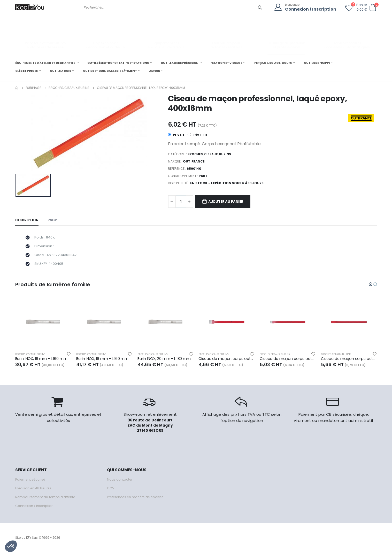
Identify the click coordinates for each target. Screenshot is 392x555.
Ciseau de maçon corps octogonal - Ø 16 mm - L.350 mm (349, 361)
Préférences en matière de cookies (137, 500)
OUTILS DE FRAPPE (317, 63)
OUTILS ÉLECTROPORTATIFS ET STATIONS (118, 63)
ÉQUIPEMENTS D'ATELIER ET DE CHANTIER (45, 63)
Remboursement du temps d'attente (46, 500)
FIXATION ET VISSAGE (226, 63)
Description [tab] (27, 221)
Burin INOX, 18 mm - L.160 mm (103, 361)
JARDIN (155, 71)
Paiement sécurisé (31, 482)
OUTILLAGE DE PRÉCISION (180, 63)
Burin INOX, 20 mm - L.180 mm (164, 361)
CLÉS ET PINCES (26, 71)
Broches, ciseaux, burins (69, 87)
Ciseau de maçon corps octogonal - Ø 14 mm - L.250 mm (226, 361)
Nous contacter (120, 482)
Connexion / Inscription (310, 9)
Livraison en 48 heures (34, 491)
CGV (111, 491)
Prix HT (176, 135)
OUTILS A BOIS (60, 71)
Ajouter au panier (228, 202)
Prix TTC (198, 135)
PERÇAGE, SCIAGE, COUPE (273, 63)
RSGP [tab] (53, 221)
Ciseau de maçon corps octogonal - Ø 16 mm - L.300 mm (288, 361)
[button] (373, 8)
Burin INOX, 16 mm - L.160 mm (42, 361)
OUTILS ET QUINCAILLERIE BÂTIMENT (110, 71)
